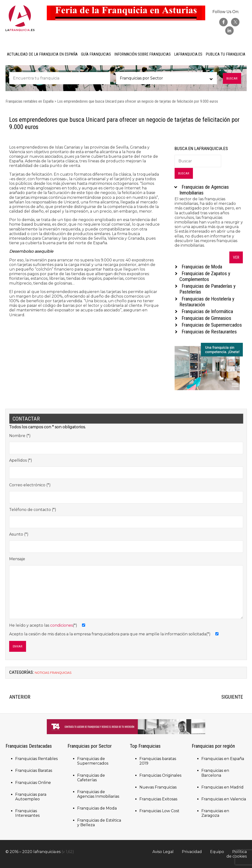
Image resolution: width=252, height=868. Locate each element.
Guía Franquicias (96, 54)
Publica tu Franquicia (225, 54)
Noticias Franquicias (53, 673)
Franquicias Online (33, 783)
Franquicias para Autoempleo (31, 797)
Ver (236, 257)
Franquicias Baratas (34, 771)
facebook (223, 22)
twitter (235, 22)
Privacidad (192, 852)
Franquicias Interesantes (27, 813)
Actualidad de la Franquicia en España (42, 54)
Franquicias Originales (160, 775)
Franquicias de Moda (97, 808)
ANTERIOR (20, 697)
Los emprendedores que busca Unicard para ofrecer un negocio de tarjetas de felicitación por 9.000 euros (138, 101)
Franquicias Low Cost (159, 811)
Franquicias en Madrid (222, 787)
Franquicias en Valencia (224, 799)
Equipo (217, 852)
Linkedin (229, 31)
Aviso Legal (163, 852)
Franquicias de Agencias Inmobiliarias (98, 794)
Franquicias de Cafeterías (91, 778)
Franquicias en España (223, 759)
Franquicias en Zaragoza (215, 813)
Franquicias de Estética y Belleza (99, 823)
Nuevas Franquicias (158, 787)
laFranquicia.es (188, 54)
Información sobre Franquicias (143, 54)
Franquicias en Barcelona (215, 773)
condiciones (61, 625)
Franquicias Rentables (36, 759)
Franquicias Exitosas (158, 799)
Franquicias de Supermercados (93, 761)
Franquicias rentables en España (30, 101)
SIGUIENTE (232, 697)
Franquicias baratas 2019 (158, 761)
